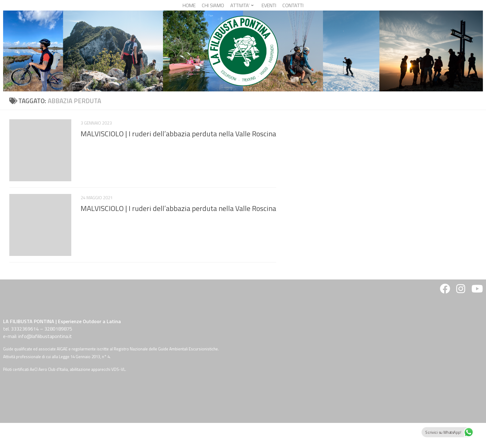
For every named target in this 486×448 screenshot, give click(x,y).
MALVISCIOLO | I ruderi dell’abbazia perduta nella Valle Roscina (178, 134)
